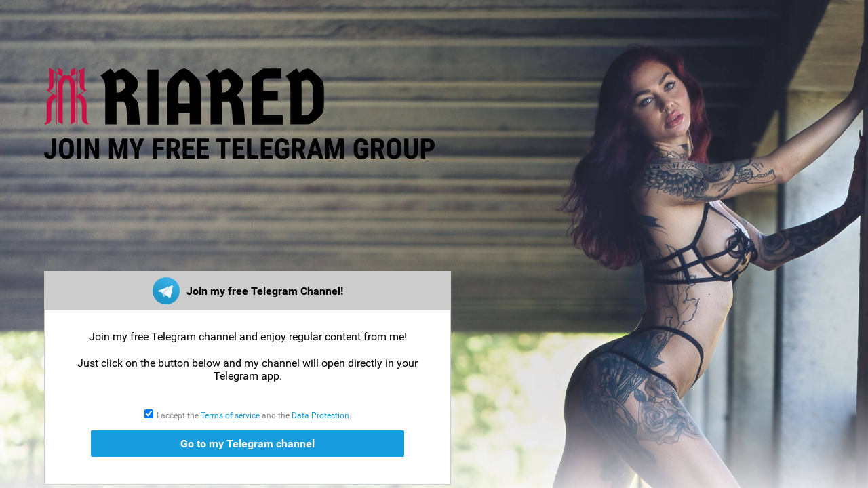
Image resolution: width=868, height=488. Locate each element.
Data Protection (320, 415)
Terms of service (230, 415)
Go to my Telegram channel (248, 444)
